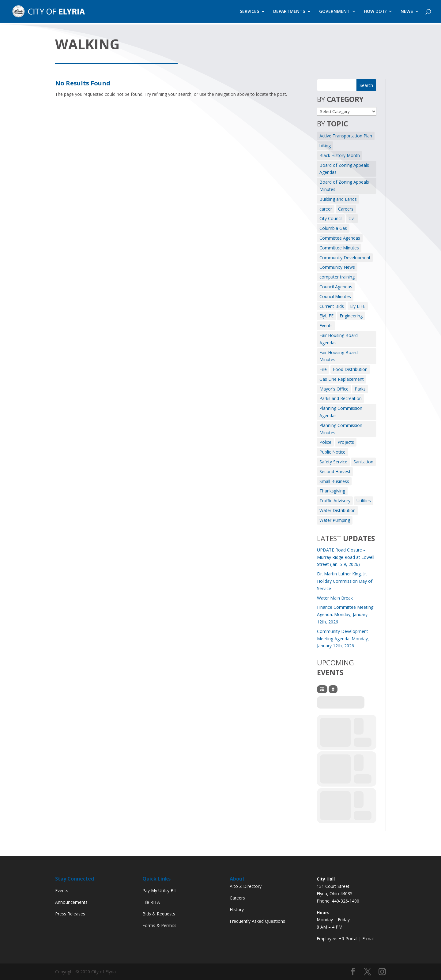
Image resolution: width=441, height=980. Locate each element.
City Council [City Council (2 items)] (331, 218)
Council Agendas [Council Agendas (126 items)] (336, 287)
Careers (237, 898)
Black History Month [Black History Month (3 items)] (340, 155)
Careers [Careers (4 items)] (346, 209)
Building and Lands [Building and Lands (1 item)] (338, 199)
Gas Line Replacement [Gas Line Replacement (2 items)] (342, 379)
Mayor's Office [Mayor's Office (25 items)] (334, 389)
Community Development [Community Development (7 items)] (345, 258)
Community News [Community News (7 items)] (337, 267)
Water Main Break (335, 598)
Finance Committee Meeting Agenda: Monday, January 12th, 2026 (345, 614)
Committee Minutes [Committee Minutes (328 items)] (339, 248)
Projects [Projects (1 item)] (346, 442)
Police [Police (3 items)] (325, 442)
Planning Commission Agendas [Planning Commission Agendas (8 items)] (341, 412)
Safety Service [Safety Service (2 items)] (333, 462)
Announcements (71, 902)
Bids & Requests (159, 914)
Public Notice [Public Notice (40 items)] (332, 452)
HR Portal (348, 939)
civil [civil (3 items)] (352, 218)
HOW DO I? (375, 12)
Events (62, 890)
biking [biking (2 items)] (325, 146)
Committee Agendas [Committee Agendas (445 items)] (340, 238)
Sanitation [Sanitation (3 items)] (363, 462)
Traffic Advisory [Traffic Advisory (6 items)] (335, 501)
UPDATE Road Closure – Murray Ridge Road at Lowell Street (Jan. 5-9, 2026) (346, 557)
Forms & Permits (159, 925)
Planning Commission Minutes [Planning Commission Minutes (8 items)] (341, 429)
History (237, 909)
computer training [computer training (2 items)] (337, 277)
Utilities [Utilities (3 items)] (364, 501)
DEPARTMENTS (289, 12)
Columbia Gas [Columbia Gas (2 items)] (333, 228)
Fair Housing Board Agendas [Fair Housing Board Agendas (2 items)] (339, 339)
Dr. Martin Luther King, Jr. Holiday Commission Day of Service (345, 581)
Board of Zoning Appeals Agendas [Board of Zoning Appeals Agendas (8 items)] (344, 169)
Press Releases (70, 914)
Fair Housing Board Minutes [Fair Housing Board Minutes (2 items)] (339, 356)
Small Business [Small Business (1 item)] (334, 481)
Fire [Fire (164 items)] (323, 369)
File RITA (151, 902)
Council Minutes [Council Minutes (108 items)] (335, 296)
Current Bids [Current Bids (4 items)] (332, 306)
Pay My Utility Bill (159, 890)
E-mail (368, 939)
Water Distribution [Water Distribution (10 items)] (337, 510)
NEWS (407, 12)
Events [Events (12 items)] (326, 325)
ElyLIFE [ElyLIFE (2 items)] (326, 316)
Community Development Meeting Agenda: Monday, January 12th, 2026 (343, 639)
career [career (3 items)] (326, 209)
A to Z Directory (246, 886)
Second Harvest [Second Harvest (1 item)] (335, 471)
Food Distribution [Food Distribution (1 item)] (350, 369)
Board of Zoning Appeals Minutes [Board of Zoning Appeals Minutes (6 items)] (344, 186)
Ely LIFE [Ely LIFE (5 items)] (358, 306)
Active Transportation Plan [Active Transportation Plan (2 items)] (346, 136)
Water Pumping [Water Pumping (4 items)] (335, 520)
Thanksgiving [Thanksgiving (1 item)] (332, 491)
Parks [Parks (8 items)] (360, 389)
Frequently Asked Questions (257, 921)
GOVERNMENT (334, 12)
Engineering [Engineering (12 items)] (351, 316)
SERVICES (249, 12)
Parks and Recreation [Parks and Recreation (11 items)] (341, 398)
